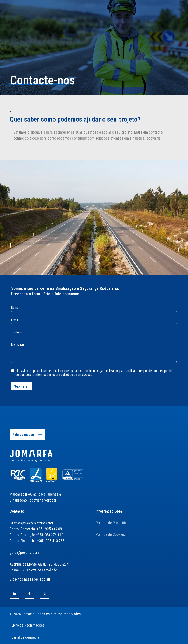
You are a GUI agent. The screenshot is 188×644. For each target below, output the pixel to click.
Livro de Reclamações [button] (28, 625)
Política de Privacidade (113, 523)
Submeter (21, 386)
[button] (179, 2)
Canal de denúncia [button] (25, 637)
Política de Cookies (110, 534)
